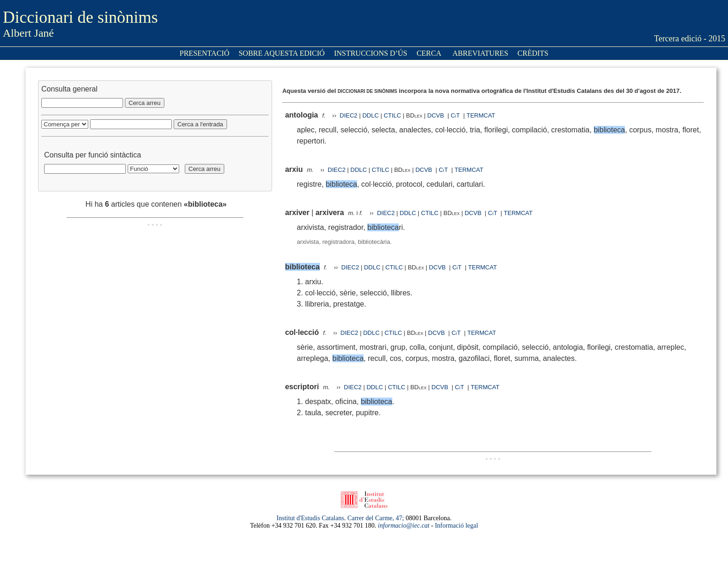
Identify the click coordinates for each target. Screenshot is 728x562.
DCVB (436, 115)
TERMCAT (481, 115)
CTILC (392, 115)
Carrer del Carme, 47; (376, 518)
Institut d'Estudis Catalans (311, 518)
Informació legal (457, 526)
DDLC (370, 115)
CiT (455, 115)
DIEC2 (349, 115)
